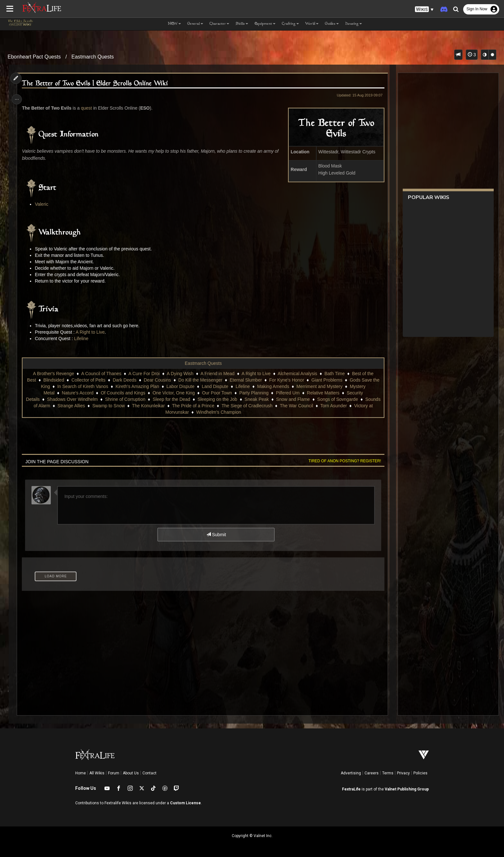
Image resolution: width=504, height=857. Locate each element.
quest (88, 108)
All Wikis (97, 773)
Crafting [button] (290, 24)
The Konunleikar (193, 406)
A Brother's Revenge (53, 374)
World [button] (312, 24)
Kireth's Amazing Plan (137, 386)
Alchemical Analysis (297, 374)
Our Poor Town (217, 393)
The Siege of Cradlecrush (291, 406)
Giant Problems (327, 380)
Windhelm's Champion (240, 412)
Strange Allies (116, 406)
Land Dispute (215, 386)
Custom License (185, 803)
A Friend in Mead (217, 374)
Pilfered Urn (287, 393)
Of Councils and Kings (123, 393)
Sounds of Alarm (78, 406)
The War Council (341, 406)
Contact (149, 773)
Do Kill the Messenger (200, 380)
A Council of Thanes (101, 374)
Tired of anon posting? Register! (342, 461)
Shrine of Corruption (148, 399)
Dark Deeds (124, 380)
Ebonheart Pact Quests (34, 57)
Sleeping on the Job (240, 399)
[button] (424, 9)
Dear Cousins (157, 380)
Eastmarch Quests (93, 57)
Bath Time (334, 374)
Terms (388, 773)
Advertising (351, 773)
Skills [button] (242, 24)
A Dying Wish (180, 374)
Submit (216, 535)
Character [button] (219, 24)
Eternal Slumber (246, 380)
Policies (420, 773)
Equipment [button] (265, 24)
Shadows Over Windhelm (95, 399)
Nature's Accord (77, 393)
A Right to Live (92, 332)
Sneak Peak (279, 399)
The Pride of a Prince (238, 406)
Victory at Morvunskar (189, 412)
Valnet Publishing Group (407, 789)
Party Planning (254, 393)
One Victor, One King (173, 393)
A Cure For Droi (144, 374)
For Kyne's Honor (287, 380)
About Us (131, 773)
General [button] (195, 24)
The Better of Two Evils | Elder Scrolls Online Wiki (97, 84)
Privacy (403, 773)
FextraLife (351, 789)
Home (81, 773)
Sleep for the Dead (194, 399)
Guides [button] (332, 24)
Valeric (44, 204)
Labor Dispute (180, 386)
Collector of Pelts (88, 380)
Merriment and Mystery (319, 386)
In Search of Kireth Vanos (82, 386)
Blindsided (54, 380)
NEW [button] (174, 24)
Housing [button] (354, 24)
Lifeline (83, 338)
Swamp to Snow (153, 406)
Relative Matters (323, 393)
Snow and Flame (315, 399)
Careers (372, 773)
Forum (114, 773)
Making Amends (273, 386)
